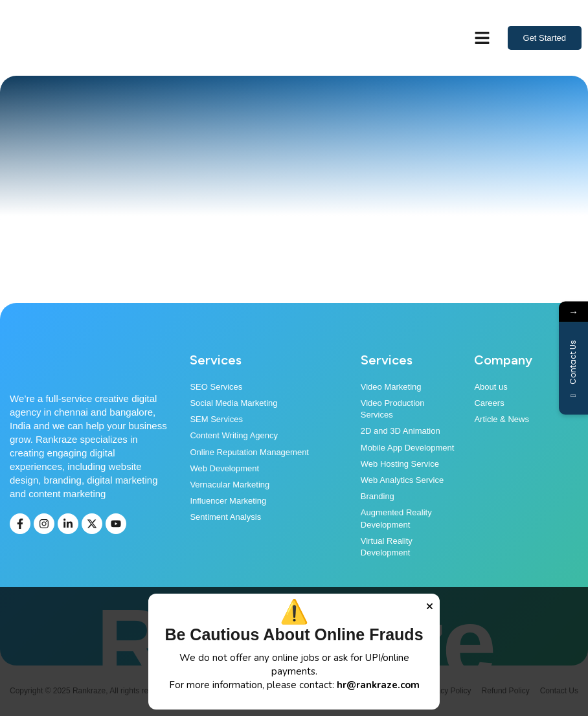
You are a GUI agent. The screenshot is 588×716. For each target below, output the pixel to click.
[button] (482, 38)
